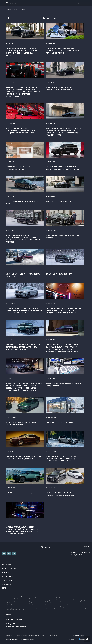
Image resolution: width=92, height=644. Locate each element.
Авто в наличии (8, 565)
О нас (4, 588)
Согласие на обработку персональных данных (20, 639)
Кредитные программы (14, 619)
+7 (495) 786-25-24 (76, 555)
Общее (8, 614)
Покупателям (7, 580)
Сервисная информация (15, 627)
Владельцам (6, 584)
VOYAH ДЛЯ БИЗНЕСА (9, 568)
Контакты (6, 572)
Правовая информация (79, 635)
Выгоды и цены (12, 624)
